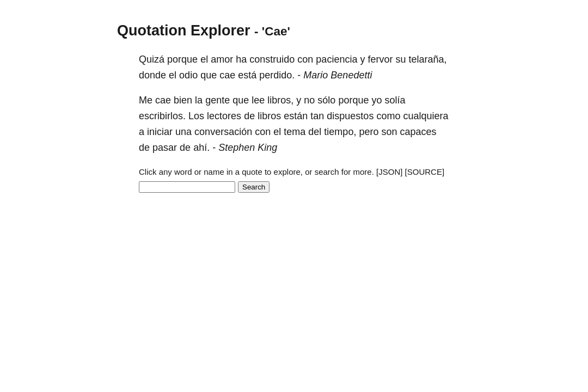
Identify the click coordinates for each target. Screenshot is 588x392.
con (305, 59)
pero (369, 132)
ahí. (201, 148)
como (388, 116)
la (199, 100)
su (400, 59)
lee (258, 100)
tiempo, (340, 132)
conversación (223, 132)
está (247, 75)
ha (241, 59)
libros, (280, 100)
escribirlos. (162, 116)
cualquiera (425, 116)
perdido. (277, 75)
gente (218, 100)
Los (196, 116)
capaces (418, 132)
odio (188, 75)
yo (376, 100)
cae (227, 75)
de (249, 116)
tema (295, 132)
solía (395, 100)
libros (269, 116)
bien (183, 100)
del (315, 132)
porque (182, 59)
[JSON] (389, 172)
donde (152, 75)
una (183, 132)
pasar (165, 148)
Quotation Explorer (184, 30)
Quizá (152, 59)
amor (222, 59)
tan (317, 116)
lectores (224, 116)
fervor (380, 59)
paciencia (336, 59)
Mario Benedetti (338, 75)
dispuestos (350, 116)
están (296, 116)
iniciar (160, 132)
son (389, 132)
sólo (326, 100)
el (204, 59)
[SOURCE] (425, 172)
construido (272, 59)
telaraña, (428, 59)
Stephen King (248, 148)
